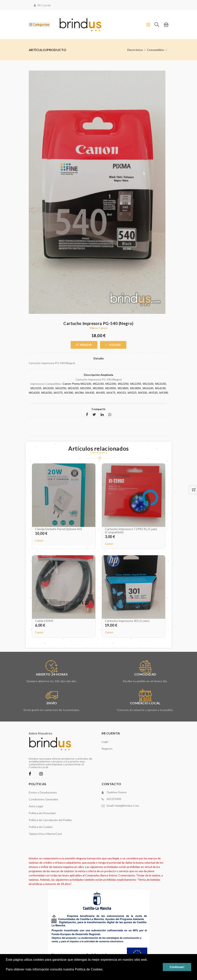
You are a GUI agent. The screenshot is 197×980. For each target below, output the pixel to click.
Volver (113, 345)
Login (105, 742)
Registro (107, 749)
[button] (6, 975)
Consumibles (156, 50)
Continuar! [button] (177, 967)
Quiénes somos (117, 792)
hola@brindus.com (127, 806)
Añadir (84, 345)
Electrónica (135, 50)
